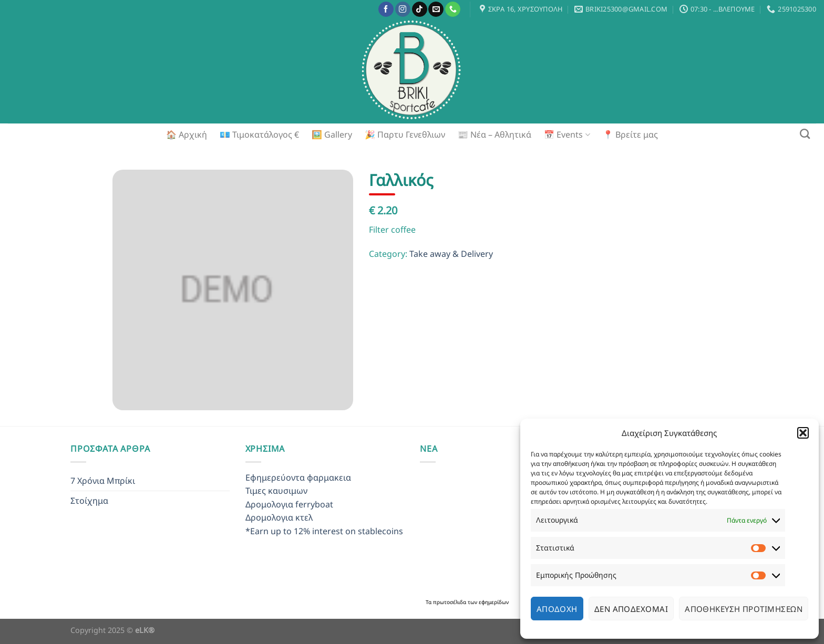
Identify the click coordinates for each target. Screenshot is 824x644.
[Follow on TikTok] (420, 9)
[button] (803, 433)
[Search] (805, 134)
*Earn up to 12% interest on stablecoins (324, 531)
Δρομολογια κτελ (279, 517)
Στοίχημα (89, 501)
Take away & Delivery (451, 254)
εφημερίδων (494, 602)
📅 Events (567, 134)
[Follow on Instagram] (403, 9)
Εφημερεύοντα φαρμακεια (298, 477)
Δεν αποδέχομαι (631, 609)
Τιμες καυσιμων (276, 491)
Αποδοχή (557, 609)
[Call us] (453, 9)
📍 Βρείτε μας (630, 134)
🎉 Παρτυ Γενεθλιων (405, 134)
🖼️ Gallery (332, 134)
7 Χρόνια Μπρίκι (103, 481)
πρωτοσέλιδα (450, 602)
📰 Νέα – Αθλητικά (495, 134)
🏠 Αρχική (187, 134)
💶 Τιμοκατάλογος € (259, 134)
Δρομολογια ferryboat (289, 504)
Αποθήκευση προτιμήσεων (744, 609)
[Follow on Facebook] (386, 9)
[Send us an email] (436, 9)
